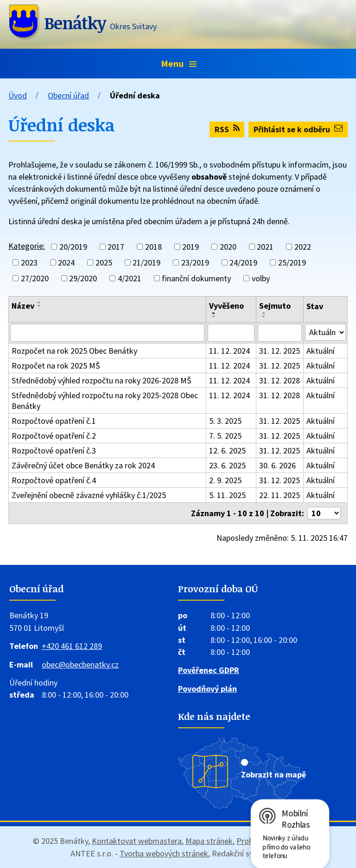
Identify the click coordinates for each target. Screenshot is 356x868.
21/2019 (146, 262)
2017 (116, 247)
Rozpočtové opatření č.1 (54, 421)
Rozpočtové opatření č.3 (54, 450)
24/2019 (243, 262)
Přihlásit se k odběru (298, 129)
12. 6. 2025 (227, 450)
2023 (29, 262)
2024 (66, 262)
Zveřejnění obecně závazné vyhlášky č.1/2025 (89, 495)
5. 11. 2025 (227, 495)
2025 (104, 262)
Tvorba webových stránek (164, 853)
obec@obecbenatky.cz (80, 664)
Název (23, 306)
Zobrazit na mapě (273, 774)
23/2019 (195, 262)
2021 (265, 247)
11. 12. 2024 (229, 351)
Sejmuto (275, 306)
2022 (303, 247)
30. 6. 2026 (277, 465)
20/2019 (73, 247)
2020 (228, 247)
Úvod (18, 95)
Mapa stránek (209, 841)
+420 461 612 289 (72, 646)
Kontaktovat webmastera (137, 841)
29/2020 (83, 278)
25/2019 (292, 262)
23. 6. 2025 (227, 465)
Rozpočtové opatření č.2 (54, 436)
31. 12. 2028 (280, 380)
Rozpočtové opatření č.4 (54, 480)
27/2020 (35, 278)
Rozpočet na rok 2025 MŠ (56, 366)
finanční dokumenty (196, 278)
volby (261, 278)
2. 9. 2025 (225, 480)
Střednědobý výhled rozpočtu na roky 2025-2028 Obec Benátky (105, 401)
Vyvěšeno (226, 306)
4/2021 (130, 278)
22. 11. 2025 (280, 495)
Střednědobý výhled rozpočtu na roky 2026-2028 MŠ (102, 380)
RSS (227, 129)
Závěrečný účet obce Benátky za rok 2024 (83, 465)
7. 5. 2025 (225, 436)
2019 (191, 247)
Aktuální (321, 351)
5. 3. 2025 (225, 421)
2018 (153, 247)
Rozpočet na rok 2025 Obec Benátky (74, 351)
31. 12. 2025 (280, 351)
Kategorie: (27, 246)
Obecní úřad (68, 95)
